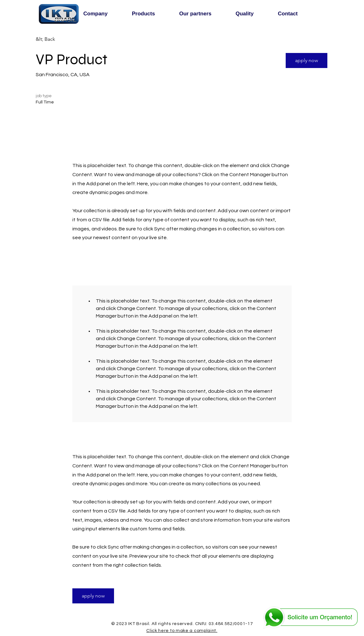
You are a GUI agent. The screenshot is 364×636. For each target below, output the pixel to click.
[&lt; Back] (58, 39)
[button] (307, 60)
